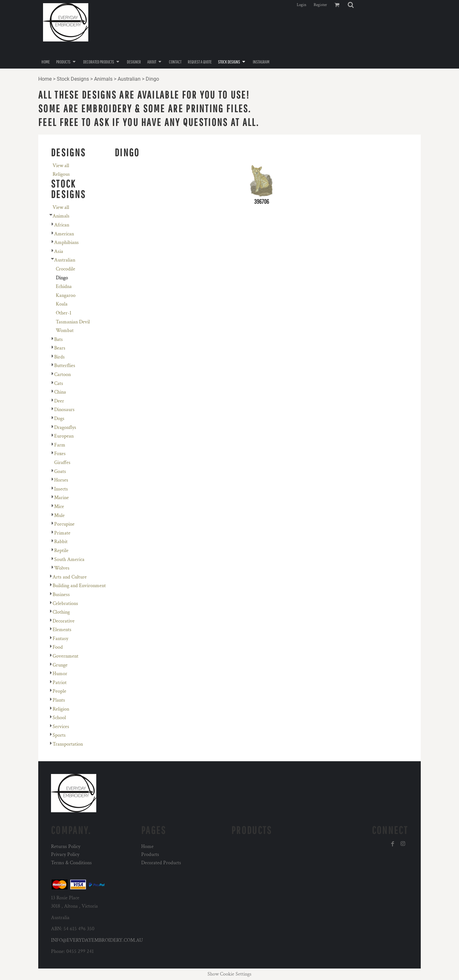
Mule (59, 516)
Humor (60, 674)
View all (61, 166)
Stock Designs (73, 79)
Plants (59, 700)
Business (61, 595)
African (62, 225)
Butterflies (65, 366)
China (60, 392)
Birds (59, 357)
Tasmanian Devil (73, 322)
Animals (103, 79)
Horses (61, 480)
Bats (58, 339)
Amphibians (66, 243)
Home (45, 79)
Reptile (61, 551)
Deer (59, 401)
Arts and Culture (70, 577)
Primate (62, 533)
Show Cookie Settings (229, 974)
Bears (60, 348)
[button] (351, 5)
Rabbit (61, 542)
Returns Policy (66, 847)
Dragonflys (65, 427)
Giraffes (62, 463)
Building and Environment (79, 586)
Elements (62, 630)
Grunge (60, 665)
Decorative (64, 621)
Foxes (60, 454)
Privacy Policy (65, 855)
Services (61, 727)
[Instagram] (403, 844)
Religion (61, 709)
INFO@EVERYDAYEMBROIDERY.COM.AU (97, 940)
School (59, 718)
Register (320, 5)
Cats (59, 383)
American (64, 234)
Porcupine (64, 524)
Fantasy (60, 639)
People (59, 691)
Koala (62, 304)
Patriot (60, 683)
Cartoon (62, 375)
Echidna (64, 287)
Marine (62, 498)
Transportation (68, 744)
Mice (59, 507)
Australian (129, 79)
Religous (61, 174)
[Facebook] (393, 844)
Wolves (62, 568)
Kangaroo (66, 295)
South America (69, 560)
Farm (60, 445)
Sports (59, 735)
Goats (60, 472)
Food (58, 647)
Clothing (61, 612)
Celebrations (65, 604)
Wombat (65, 331)
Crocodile (66, 269)
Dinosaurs (64, 410)
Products (150, 855)
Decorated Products (161, 863)
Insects (61, 489)
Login (302, 5)
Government (66, 656)
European (64, 436)
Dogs (59, 419)
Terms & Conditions (71, 863)
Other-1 (64, 313)
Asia (59, 251)
